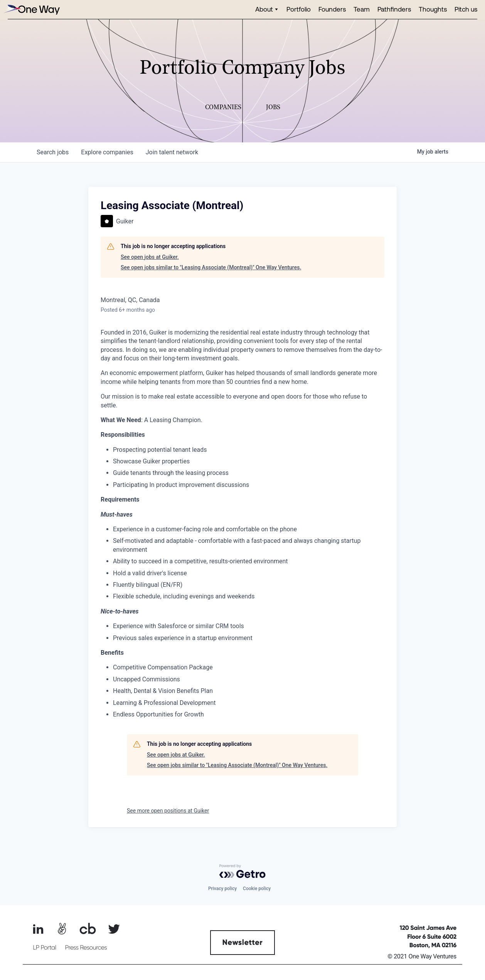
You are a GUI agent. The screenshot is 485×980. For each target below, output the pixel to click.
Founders (332, 9)
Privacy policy (222, 889)
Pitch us (466, 9)
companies (107, 152)
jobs (53, 152)
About (264, 9)
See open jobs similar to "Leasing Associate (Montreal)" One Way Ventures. (211, 267)
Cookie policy (257, 889)
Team (362, 9)
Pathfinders (394, 9)
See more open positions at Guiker (168, 811)
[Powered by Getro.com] (242, 871)
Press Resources (86, 948)
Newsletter (243, 943)
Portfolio (299, 9)
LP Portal (44, 948)
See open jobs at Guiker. (150, 257)
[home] (31, 9)
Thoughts (433, 9)
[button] (267, 9)
